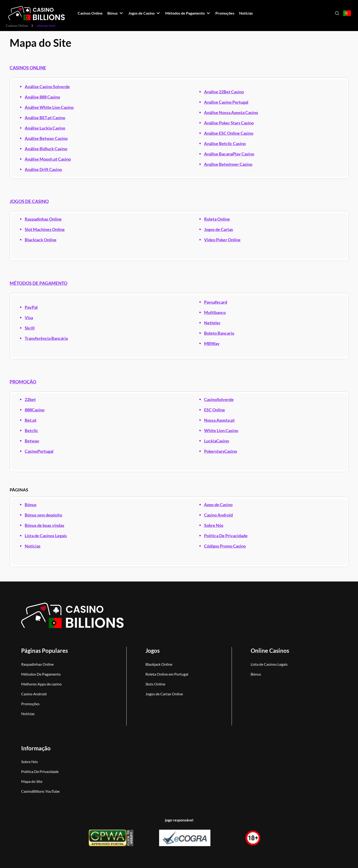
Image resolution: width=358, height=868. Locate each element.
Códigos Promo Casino (225, 546)
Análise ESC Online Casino (228, 133)
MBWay (212, 343)
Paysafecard (215, 302)
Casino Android (218, 515)
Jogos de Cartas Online (164, 694)
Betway (32, 441)
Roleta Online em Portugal (167, 674)
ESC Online (214, 410)
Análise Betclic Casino (225, 143)
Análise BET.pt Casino (45, 118)
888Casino (35, 410)
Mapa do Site (32, 781)
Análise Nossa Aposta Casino (231, 112)
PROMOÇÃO (23, 382)
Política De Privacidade (226, 536)
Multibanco (215, 312)
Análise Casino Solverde (47, 87)
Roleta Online (217, 219)
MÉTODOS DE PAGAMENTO (38, 283)
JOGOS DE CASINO (29, 201)
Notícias (33, 546)
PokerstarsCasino (220, 451)
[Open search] (337, 13)
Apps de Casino (218, 505)
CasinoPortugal (39, 451)
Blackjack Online (41, 240)
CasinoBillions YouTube (40, 791)
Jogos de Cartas (218, 229)
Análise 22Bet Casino (224, 92)
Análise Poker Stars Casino (229, 123)
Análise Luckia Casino (45, 128)
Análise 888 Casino (42, 97)
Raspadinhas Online (43, 219)
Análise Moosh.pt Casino (48, 159)
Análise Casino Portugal (226, 102)
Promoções (30, 704)
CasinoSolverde (219, 399)
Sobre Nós (213, 525)
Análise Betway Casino (46, 138)
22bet (30, 399)
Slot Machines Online (45, 229)
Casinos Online (17, 26)
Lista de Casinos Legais (46, 536)
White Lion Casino (221, 430)
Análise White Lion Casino (49, 107)
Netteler (212, 323)
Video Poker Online (222, 240)
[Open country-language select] (347, 13)
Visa (29, 318)
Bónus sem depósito (43, 515)
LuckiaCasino (216, 441)
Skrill (30, 328)
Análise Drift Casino (43, 169)
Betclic (31, 430)
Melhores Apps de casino (41, 684)
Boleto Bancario (219, 333)
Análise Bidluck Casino (46, 149)
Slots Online (155, 684)
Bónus (31, 505)
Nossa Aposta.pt (219, 420)
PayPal (31, 307)
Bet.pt (31, 420)
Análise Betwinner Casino (228, 164)
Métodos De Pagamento (41, 674)
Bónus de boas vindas (44, 525)
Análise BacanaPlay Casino (229, 154)
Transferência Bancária (46, 338)
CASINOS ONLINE (28, 68)
